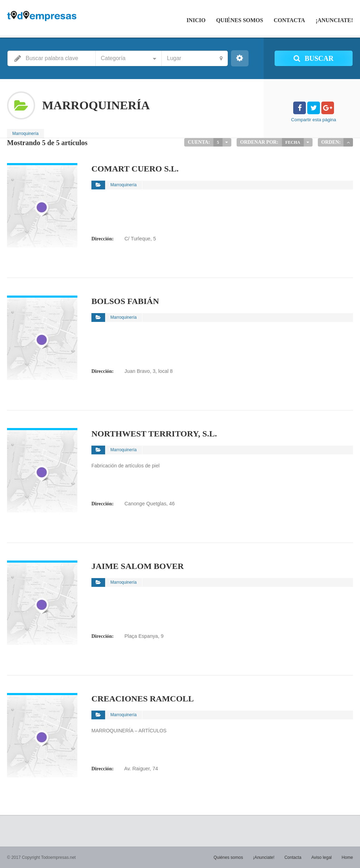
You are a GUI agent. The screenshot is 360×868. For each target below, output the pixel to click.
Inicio (196, 20)
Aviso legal (322, 857)
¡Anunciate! (334, 20)
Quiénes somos (240, 20)
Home (347, 857)
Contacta (289, 20)
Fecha (293, 142)
